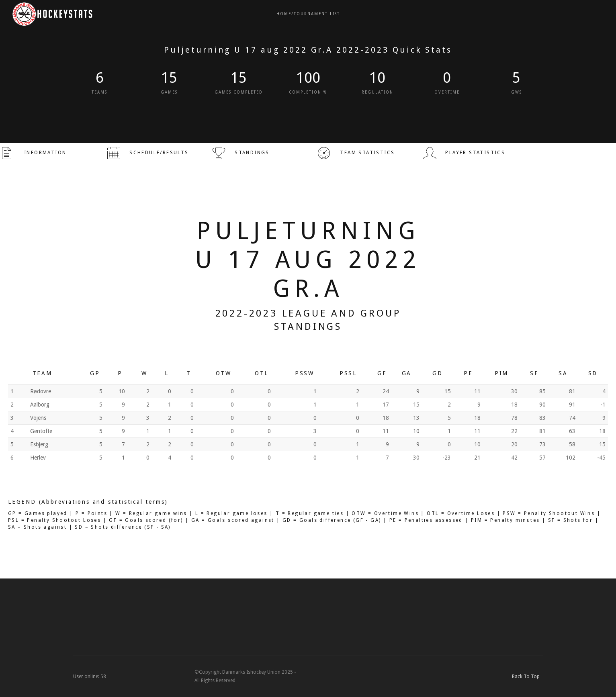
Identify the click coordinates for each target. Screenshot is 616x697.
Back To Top (528, 677)
